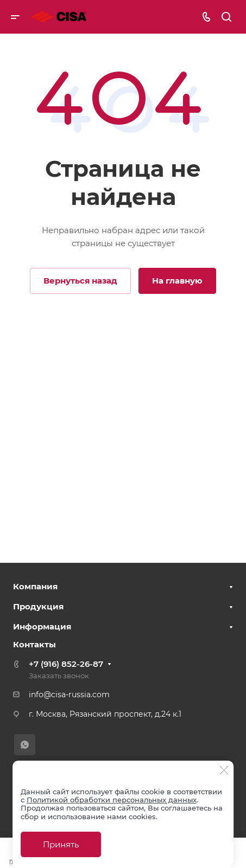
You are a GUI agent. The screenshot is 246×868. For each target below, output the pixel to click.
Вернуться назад (80, 281)
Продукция (38, 606)
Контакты (34, 644)
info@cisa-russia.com (69, 695)
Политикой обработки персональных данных (112, 800)
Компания (35, 586)
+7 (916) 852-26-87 (66, 664)
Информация (42, 626)
